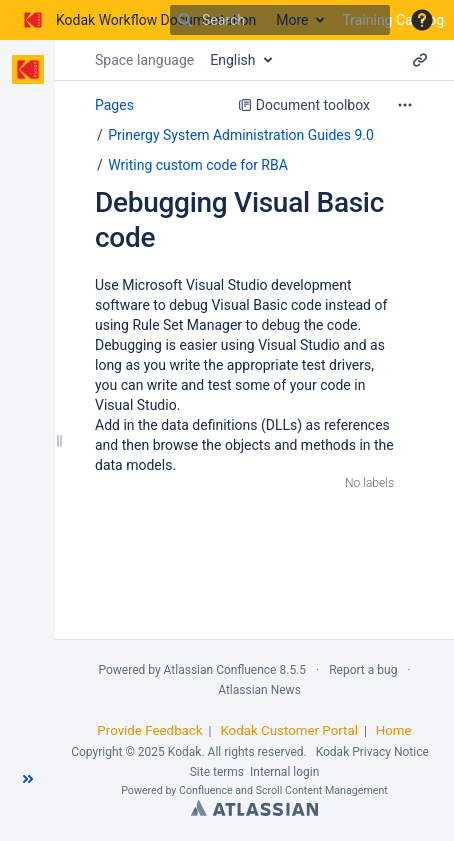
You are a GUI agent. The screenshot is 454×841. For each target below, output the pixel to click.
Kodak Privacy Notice (372, 752)
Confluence (206, 790)
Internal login (284, 772)
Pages (114, 105)
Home (394, 730)
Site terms (217, 772)
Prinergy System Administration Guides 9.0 (241, 135)
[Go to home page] (138, 20)
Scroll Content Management (322, 790)
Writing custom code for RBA (198, 165)
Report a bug (363, 670)
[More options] (405, 105)
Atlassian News (259, 690)
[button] (422, 20)
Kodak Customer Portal (289, 730)
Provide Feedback (149, 730)
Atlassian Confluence (220, 670)
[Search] (185, 20)
